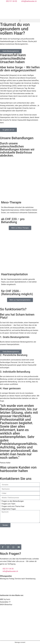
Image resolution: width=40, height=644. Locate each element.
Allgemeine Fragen (9, 509)
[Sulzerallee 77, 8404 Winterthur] (20, 535)
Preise (2, 621)
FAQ (2, 628)
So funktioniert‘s (6, 618)
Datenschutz (5, 633)
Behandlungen (5, 615)
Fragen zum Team (9, 504)
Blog (2, 626)
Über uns (3, 623)
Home (2, 613)
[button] (20, 21)
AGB (2, 635)
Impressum (4, 638)
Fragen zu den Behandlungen (13, 501)
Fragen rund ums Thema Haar (13, 506)
